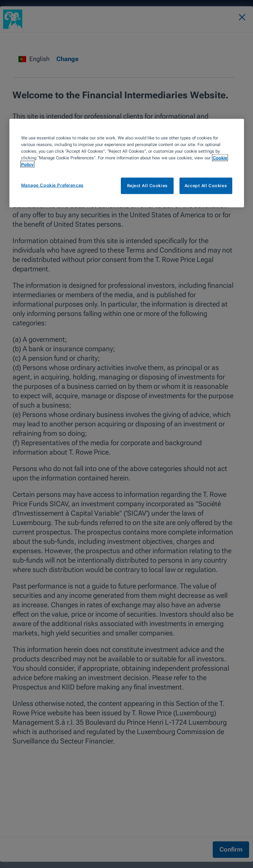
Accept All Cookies (206, 185)
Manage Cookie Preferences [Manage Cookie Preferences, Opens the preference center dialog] (52, 185)
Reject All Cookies (147, 185)
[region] (127, 163)
